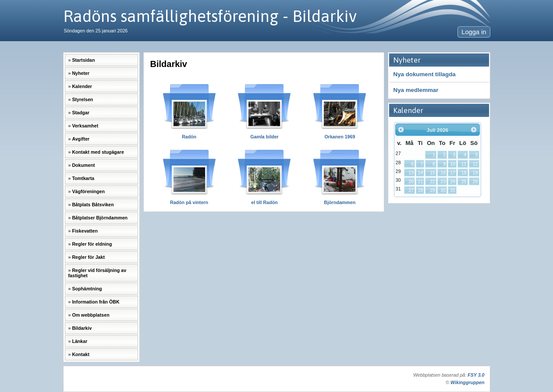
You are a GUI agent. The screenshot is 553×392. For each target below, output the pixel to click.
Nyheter (81, 73)
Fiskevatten (85, 231)
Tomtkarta (83, 178)
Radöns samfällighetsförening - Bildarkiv (210, 16)
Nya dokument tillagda (425, 74)
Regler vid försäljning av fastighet (97, 273)
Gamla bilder (264, 137)
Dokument (83, 165)
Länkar (80, 341)
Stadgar (81, 113)
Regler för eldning (92, 244)
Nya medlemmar (416, 90)
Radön (189, 137)
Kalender (82, 86)
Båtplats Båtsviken (93, 205)
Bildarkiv (82, 328)
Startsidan (83, 60)
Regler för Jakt (88, 257)
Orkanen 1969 (340, 137)
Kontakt (81, 354)
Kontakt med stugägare (98, 152)
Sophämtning (87, 289)
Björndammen (340, 202)
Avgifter (81, 139)
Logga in (474, 32)
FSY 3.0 (476, 375)
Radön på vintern (189, 202)
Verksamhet (85, 126)
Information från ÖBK (96, 302)
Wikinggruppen (467, 382)
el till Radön (264, 202)
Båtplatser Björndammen (100, 218)
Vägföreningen (88, 191)
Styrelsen (82, 99)
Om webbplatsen (90, 315)
